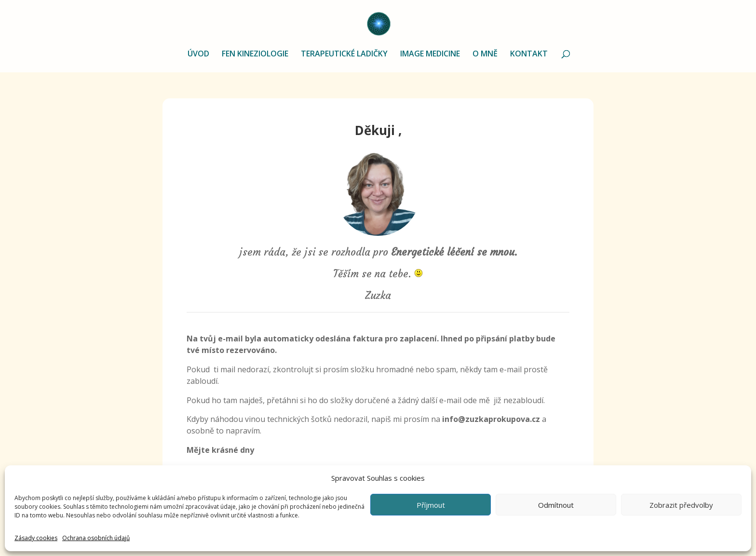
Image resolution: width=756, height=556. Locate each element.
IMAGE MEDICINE (430, 54)
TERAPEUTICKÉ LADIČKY (344, 54)
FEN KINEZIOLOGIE (255, 54)
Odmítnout (556, 505)
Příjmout (431, 505)
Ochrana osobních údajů (96, 538)
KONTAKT (529, 54)
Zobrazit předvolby (681, 505)
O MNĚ (485, 54)
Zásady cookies (36, 538)
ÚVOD (198, 54)
